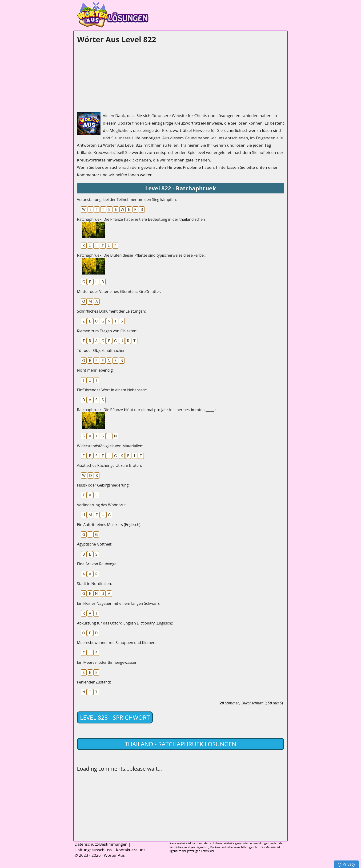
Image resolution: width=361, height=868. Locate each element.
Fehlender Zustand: (94, 682)
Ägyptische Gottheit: (95, 544)
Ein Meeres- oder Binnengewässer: (107, 662)
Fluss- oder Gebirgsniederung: (103, 485)
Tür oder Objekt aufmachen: (102, 350)
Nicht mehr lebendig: (95, 370)
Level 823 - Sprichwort (115, 717)
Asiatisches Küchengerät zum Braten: (109, 465)
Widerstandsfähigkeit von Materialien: (110, 446)
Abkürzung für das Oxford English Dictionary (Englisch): (125, 623)
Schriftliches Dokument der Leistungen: (111, 311)
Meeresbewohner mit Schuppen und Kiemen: (117, 643)
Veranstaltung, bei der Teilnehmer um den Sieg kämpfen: (127, 200)
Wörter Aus (114, 855)
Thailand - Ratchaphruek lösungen (180, 744)
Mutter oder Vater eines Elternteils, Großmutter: (119, 291)
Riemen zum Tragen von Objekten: (107, 331)
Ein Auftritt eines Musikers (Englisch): (109, 525)
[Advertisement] (112, 77)
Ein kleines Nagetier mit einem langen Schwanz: (119, 603)
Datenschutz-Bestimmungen (101, 844)
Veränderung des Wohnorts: (102, 505)
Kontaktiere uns (131, 850)
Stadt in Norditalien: (94, 584)
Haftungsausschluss (93, 850)
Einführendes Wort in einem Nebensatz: (112, 390)
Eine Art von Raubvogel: (98, 564)
